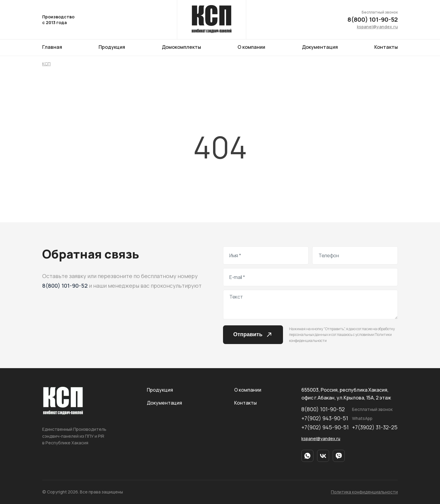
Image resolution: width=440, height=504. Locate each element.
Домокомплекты (181, 47)
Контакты (386, 47)
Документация (320, 47)
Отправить (253, 335)
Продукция (112, 47)
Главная (52, 47)
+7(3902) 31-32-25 (375, 427)
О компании (251, 47)
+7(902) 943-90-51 (325, 418)
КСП (46, 64)
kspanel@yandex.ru (377, 27)
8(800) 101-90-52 (373, 20)
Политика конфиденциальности (364, 492)
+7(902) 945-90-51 (325, 427)
